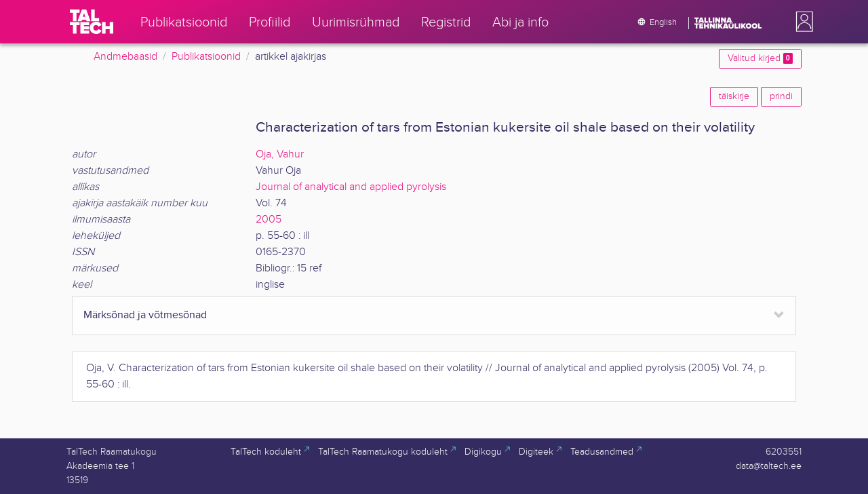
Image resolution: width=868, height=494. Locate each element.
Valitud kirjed (760, 58)
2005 (269, 220)
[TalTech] (92, 22)
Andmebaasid (125, 57)
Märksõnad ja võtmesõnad (145, 315)
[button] (802, 22)
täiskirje (734, 96)
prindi (781, 96)
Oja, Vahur (280, 154)
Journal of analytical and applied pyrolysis (351, 187)
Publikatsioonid (206, 57)
